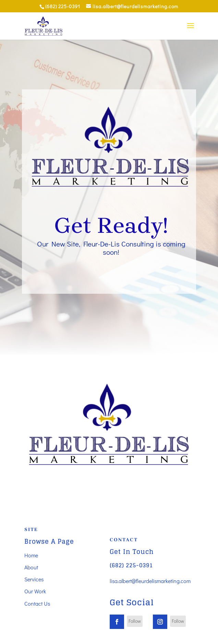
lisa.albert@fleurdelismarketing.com (150, 581)
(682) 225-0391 (131, 565)
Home (31, 555)
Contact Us (37, 603)
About (31, 567)
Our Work (35, 591)
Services (34, 579)
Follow (135, 621)
